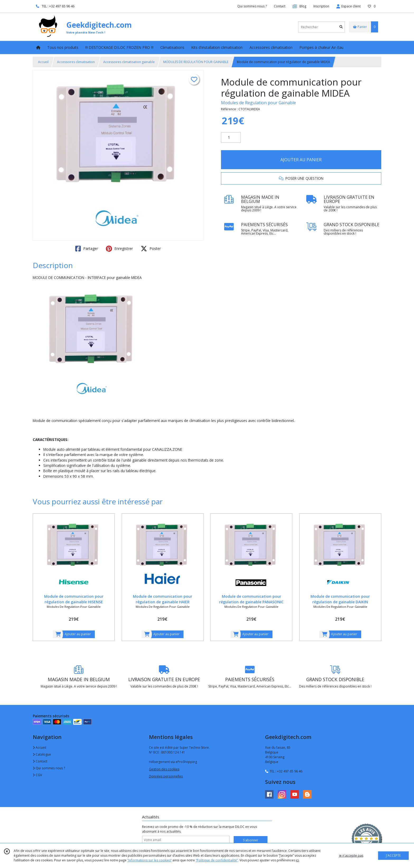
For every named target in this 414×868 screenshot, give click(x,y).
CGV (37, 775)
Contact (280, 6)
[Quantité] (231, 137)
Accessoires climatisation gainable (129, 62)
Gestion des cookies (164, 769)
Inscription (321, 6)
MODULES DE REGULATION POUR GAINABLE (196, 62)
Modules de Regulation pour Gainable (258, 103)
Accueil (43, 62)
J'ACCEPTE (393, 855)
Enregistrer (119, 249)
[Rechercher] (341, 27)
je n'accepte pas (351, 855)
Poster (151, 249)
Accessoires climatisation (76, 62)
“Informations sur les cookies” (149, 860)
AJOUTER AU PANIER (301, 160)
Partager (87, 249)
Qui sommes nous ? (49, 768)
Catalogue (42, 754)
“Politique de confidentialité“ (217, 860)
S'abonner (251, 840)
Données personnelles (166, 776)
